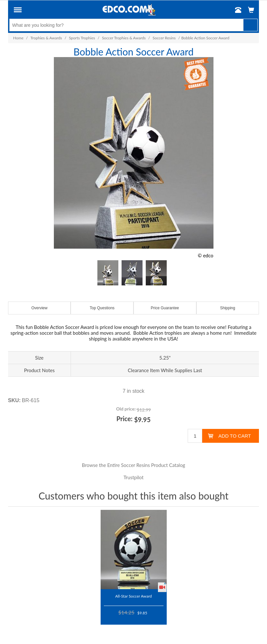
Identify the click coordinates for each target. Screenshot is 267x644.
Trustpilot (133, 477)
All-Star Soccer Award (133, 596)
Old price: (126, 409)
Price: (124, 419)
